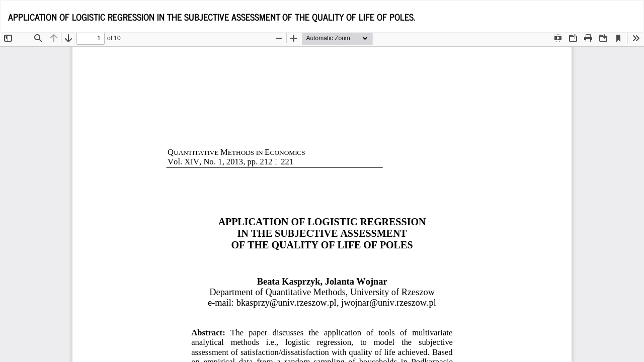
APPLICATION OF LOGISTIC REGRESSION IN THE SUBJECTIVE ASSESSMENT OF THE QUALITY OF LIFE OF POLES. (212, 17)
